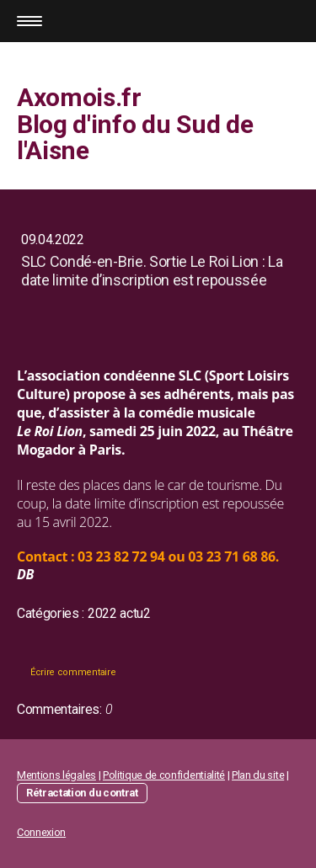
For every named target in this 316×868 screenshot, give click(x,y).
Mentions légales (56, 775)
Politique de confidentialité (164, 775)
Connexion (41, 832)
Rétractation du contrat (82, 793)
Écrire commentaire (73, 672)
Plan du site (258, 775)
